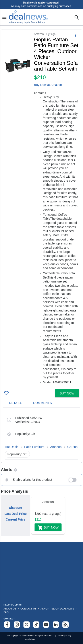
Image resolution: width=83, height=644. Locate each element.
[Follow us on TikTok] (36, 625)
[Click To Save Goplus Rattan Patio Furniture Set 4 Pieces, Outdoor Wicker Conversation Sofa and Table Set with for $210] (6, 393)
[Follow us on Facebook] (7, 625)
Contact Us (28, 609)
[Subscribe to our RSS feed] (66, 625)
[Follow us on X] (27, 625)
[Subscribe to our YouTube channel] (46, 625)
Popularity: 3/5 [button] (17, 454)
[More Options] (76, 35)
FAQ (6, 612)
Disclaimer (30, 639)
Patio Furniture (34, 447)
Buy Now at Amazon (48, 85)
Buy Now (48, 528)
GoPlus (72, 447)
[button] (41, 208)
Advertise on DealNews (57, 609)
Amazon (56, 447)
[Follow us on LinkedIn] (56, 625)
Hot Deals (12, 447)
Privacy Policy (65, 635)
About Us (10, 609)
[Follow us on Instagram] (17, 625)
